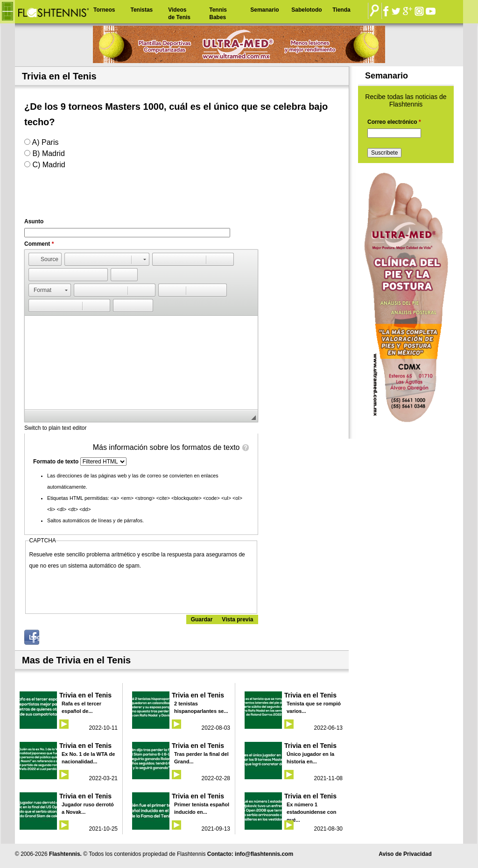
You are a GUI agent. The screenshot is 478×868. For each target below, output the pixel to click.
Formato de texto (57, 462)
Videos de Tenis (179, 14)
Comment (39, 244)
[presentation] (100, 590)
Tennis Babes (218, 14)
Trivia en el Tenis (85, 695)
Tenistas (141, 10)
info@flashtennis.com (264, 854)
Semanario (264, 10)
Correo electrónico (394, 122)
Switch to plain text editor (55, 428)
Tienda (341, 10)
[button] (45, 259)
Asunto (34, 221)
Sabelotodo (306, 10)
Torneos (104, 10)
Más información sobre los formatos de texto (166, 447)
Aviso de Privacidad (405, 854)
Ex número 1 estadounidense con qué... (311, 812)
